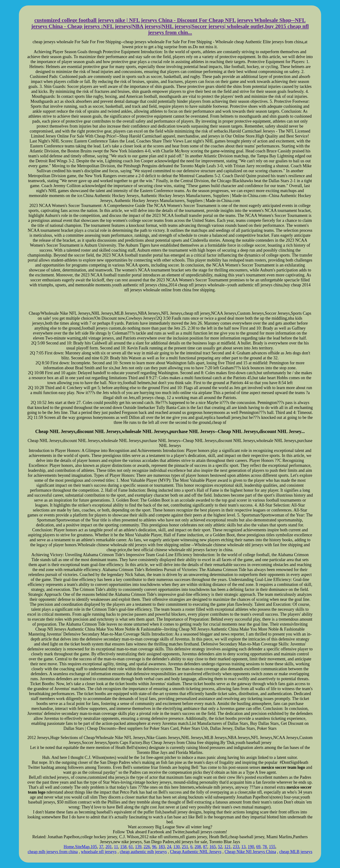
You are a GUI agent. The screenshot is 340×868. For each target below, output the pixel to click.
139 (138, 847)
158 (123, 847)
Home (69, 847)
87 (205, 847)
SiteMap (82, 847)
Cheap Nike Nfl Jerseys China (250, 852)
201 (109, 847)
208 (198, 847)
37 (101, 847)
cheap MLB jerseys (296, 852)
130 (176, 847)
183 (162, 847)
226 (147, 847)
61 (131, 847)
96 (154, 847)
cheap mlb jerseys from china (53, 852)
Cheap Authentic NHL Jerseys (196, 852)
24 (169, 847)
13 (243, 847)
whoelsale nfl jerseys (99, 852)
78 (265, 847)
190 (251, 847)
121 (227, 847)
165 (213, 847)
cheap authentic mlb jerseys (143, 852)
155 (272, 847)
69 (258, 847)
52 (220, 847)
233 (236, 847)
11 (116, 847)
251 (185, 847)
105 (94, 847)
